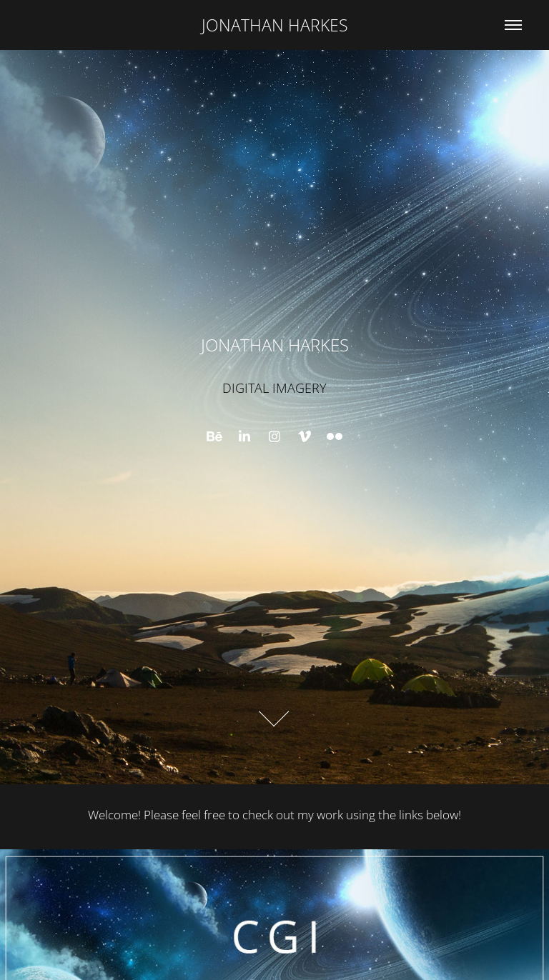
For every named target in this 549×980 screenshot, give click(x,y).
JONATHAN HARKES (275, 25)
